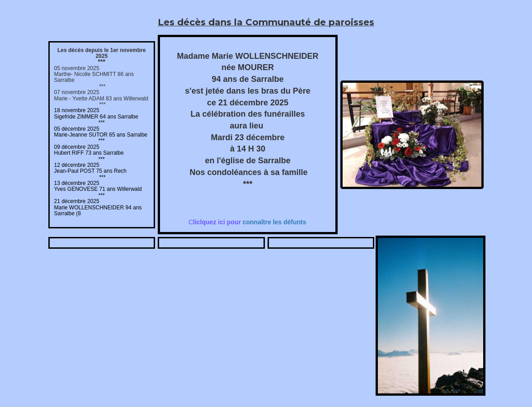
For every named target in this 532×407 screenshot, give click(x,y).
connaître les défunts (250, 222)
